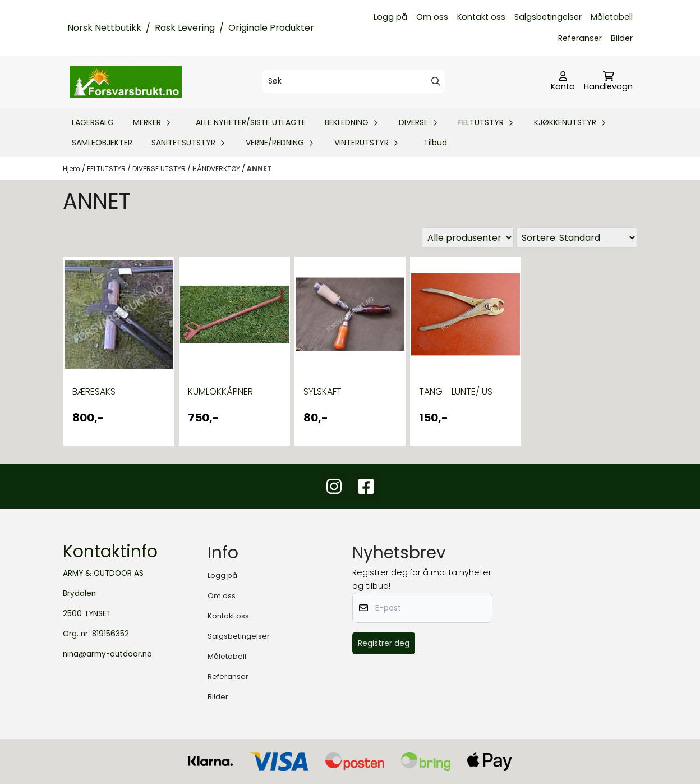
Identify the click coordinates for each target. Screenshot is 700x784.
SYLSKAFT (323, 391)
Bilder (622, 38)
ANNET (259, 169)
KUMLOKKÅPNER (220, 391)
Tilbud (435, 143)
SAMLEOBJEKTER (102, 143)
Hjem (72, 169)
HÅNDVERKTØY (217, 169)
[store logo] (126, 81)
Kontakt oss (481, 17)
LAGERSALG (93, 122)
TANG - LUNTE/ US (456, 391)
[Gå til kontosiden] (563, 82)
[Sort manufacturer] (468, 238)
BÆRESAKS (94, 391)
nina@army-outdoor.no (107, 654)
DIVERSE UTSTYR (160, 169)
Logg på (390, 17)
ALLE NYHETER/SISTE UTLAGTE (251, 122)
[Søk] (354, 81)
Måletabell (612, 17)
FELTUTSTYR (107, 169)
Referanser (580, 38)
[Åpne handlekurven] (608, 82)
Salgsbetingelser (548, 17)
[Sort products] (577, 238)
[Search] (436, 81)
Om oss (432, 17)
